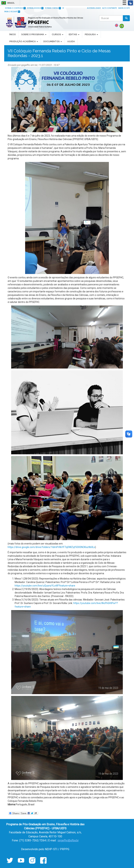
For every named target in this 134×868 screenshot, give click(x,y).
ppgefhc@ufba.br (68, 840)
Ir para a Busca (35, 8)
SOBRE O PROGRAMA (34, 34)
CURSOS (58, 34)
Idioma (11, 804)
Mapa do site (124, 8)
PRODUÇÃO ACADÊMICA (24, 41)
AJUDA (71, 41)
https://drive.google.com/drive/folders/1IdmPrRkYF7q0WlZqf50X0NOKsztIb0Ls (51, 547)
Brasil (7, 3)
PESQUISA (91, 34)
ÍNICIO (13, 34)
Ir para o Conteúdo (15, 8)
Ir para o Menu (53, 8)
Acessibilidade (94, 8)
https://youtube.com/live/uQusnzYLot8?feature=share (45, 586)
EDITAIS (74, 34)
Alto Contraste (110, 8)
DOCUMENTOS (53, 41)
